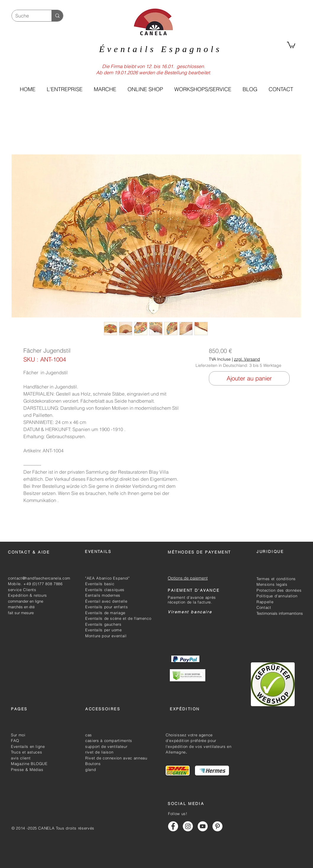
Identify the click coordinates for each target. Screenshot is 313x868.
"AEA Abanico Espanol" (108, 578)
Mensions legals (272, 584)
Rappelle (265, 602)
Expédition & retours (28, 595)
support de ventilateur (106, 746)
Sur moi (18, 735)
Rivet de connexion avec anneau (116, 758)
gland (91, 769)
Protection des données (279, 590)
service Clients (22, 590)
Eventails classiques (105, 590)
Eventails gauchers (103, 624)
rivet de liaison (99, 752)
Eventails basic (100, 584)
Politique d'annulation (277, 596)
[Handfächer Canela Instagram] (188, 826)
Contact (264, 607)
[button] (145, 89)
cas (89, 735)
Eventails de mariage (105, 613)
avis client (21, 758)
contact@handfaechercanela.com (39, 578)
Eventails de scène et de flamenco (118, 618)
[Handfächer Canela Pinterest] (217, 826)
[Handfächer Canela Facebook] (173, 826)
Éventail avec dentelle (106, 601)
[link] (291, 45)
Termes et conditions (276, 579)
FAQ (15, 740)
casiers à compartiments (109, 740)
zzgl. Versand (247, 359)
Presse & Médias (27, 769)
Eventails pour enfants (107, 607)
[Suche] (27, 16)
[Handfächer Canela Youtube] (203, 826)
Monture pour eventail (106, 636)
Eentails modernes (103, 595)
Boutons (93, 764)
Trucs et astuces (26, 752)
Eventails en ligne (28, 746)
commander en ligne (26, 601)
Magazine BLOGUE (29, 764)
